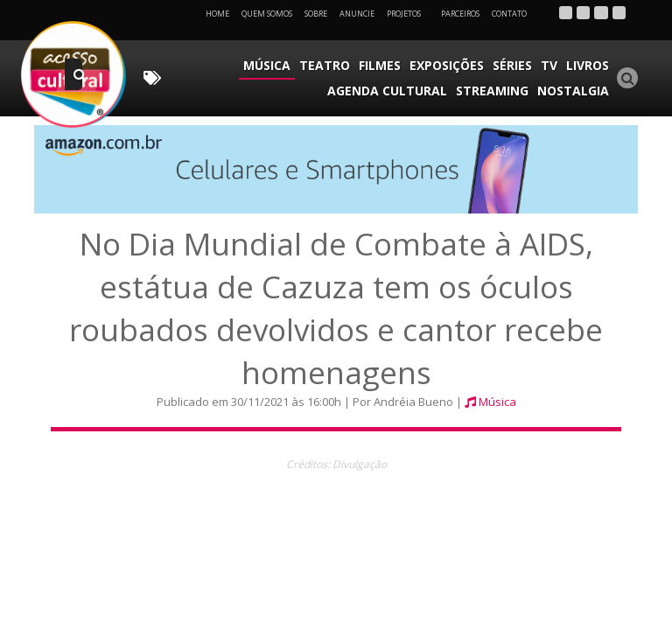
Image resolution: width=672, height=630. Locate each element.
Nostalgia (573, 91)
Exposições (447, 65)
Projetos (410, 14)
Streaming (492, 91)
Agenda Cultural (387, 91)
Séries (512, 65)
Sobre (316, 14)
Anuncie (357, 14)
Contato (509, 14)
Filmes (380, 65)
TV (549, 65)
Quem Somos (267, 14)
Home (217, 14)
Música (267, 65)
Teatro (325, 65)
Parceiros (460, 14)
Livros (588, 65)
